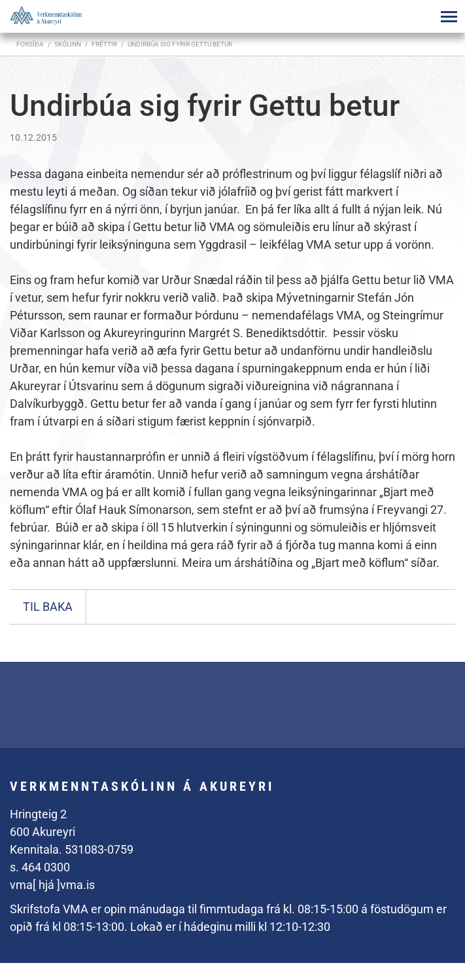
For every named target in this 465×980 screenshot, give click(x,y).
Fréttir (104, 44)
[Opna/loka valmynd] (449, 16)
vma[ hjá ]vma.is (52, 885)
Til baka (48, 607)
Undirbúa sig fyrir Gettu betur (180, 44)
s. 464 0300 (40, 867)
